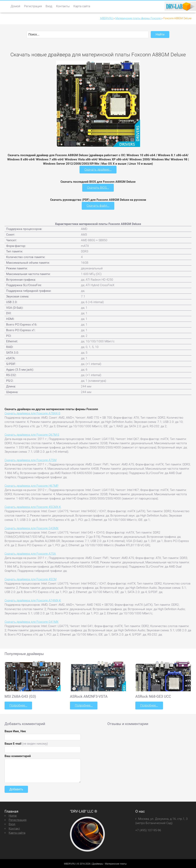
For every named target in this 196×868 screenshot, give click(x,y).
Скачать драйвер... (98, 169)
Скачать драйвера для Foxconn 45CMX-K (33, 506)
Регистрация (33, 6)
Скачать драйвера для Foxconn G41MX (32, 621)
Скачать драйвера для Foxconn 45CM (30, 579)
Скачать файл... (98, 205)
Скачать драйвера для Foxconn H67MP (32, 485)
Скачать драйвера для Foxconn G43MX (32, 528)
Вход (49, 6)
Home (13, 815)
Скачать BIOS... (98, 187)
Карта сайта (82, 6)
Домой (15, 6)
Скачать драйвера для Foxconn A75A (30, 553)
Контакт (14, 828)
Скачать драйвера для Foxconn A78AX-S (32, 413)
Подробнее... (18, 705)
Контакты (63, 6)
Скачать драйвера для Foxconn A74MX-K (33, 600)
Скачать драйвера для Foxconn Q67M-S (32, 434)
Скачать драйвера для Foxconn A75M (30, 460)
